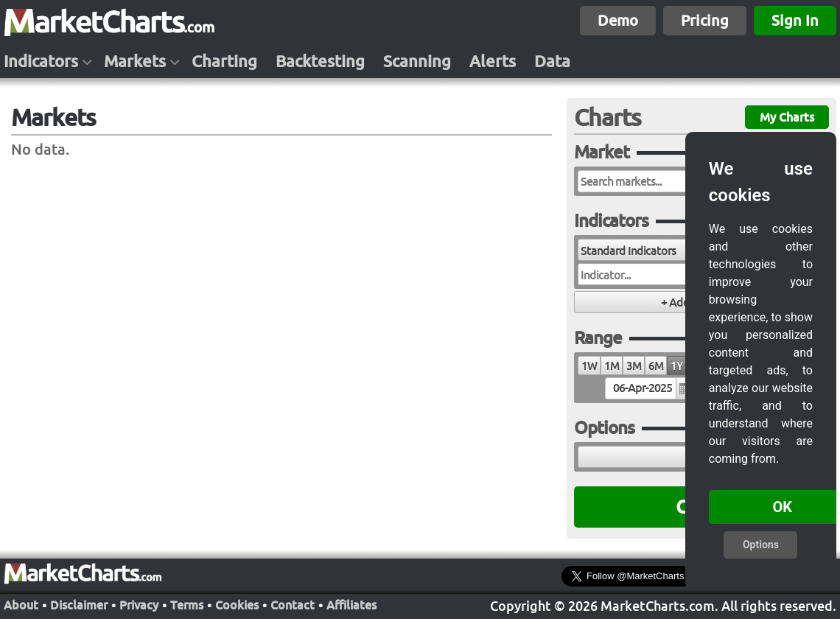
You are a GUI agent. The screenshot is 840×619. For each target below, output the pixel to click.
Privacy (139, 604)
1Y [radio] (676, 366)
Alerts (493, 61)
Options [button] (761, 545)
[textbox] (649, 388)
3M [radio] (634, 366)
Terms (187, 604)
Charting (224, 61)
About (21, 604)
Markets (135, 61)
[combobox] (658, 250)
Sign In (795, 20)
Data (552, 61)
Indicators (41, 61)
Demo (618, 20)
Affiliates (351, 604)
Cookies (237, 604)
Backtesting (320, 61)
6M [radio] (656, 366)
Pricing (705, 20)
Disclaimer (79, 604)
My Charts (787, 117)
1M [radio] (612, 366)
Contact (293, 604)
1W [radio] (589, 366)
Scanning (417, 61)
